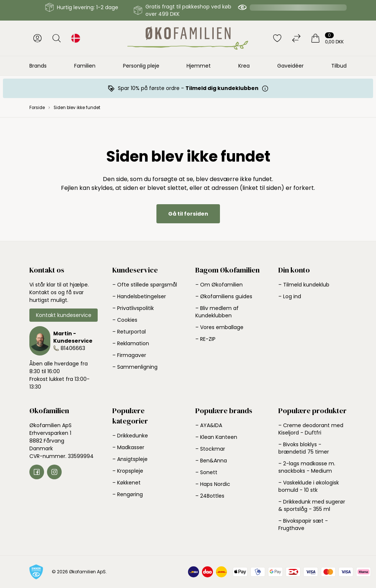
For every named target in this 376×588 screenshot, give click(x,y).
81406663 (73, 348)
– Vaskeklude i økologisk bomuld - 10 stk (309, 486)
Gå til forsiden (188, 214)
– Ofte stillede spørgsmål (145, 285)
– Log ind (290, 296)
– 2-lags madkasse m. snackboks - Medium (307, 467)
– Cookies (125, 320)
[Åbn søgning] (57, 38)
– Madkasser (128, 447)
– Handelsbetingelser (139, 296)
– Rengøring (128, 494)
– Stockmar (210, 449)
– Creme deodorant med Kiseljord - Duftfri (311, 429)
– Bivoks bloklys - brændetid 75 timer (304, 448)
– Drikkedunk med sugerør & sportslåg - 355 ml (312, 505)
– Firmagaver (129, 355)
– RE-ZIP (205, 339)
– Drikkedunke (130, 436)
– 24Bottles (210, 496)
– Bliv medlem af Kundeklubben (217, 312)
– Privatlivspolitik (133, 308)
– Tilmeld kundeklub (304, 285)
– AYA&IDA (209, 425)
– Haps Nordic (213, 484)
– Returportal (129, 332)
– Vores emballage (219, 327)
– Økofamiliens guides (224, 296)
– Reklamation (131, 343)
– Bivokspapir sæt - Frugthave (303, 524)
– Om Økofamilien (219, 285)
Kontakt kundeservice (64, 315)
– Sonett (206, 472)
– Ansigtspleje (130, 459)
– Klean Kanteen (216, 437)
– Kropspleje (128, 471)
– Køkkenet (126, 483)
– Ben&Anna (211, 461)
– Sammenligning (135, 367)
